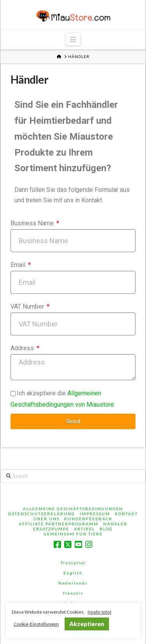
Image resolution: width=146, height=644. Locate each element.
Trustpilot (73, 563)
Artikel (84, 529)
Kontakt (126, 514)
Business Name (33, 223)
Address (23, 348)
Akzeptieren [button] (87, 624)
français (73, 593)
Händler (115, 524)
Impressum (95, 514)
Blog (106, 529)
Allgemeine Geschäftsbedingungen (73, 509)
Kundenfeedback (88, 519)
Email (19, 265)
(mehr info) (99, 612)
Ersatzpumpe (51, 529)
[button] (73, 39)
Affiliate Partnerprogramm (59, 524)
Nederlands (73, 583)
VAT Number (28, 306)
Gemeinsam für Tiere (73, 534)
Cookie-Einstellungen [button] (36, 624)
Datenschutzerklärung (42, 514)
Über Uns (47, 519)
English (73, 573)
